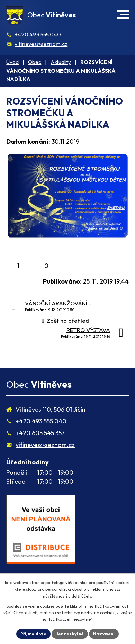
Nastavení (104, 634)
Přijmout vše (33, 634)
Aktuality (61, 62)
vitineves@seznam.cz (41, 44)
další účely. (82, 596)
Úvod (12, 62)
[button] (123, 14)
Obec (35, 62)
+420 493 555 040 (38, 34)
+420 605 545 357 (40, 433)
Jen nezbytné (70, 634)
